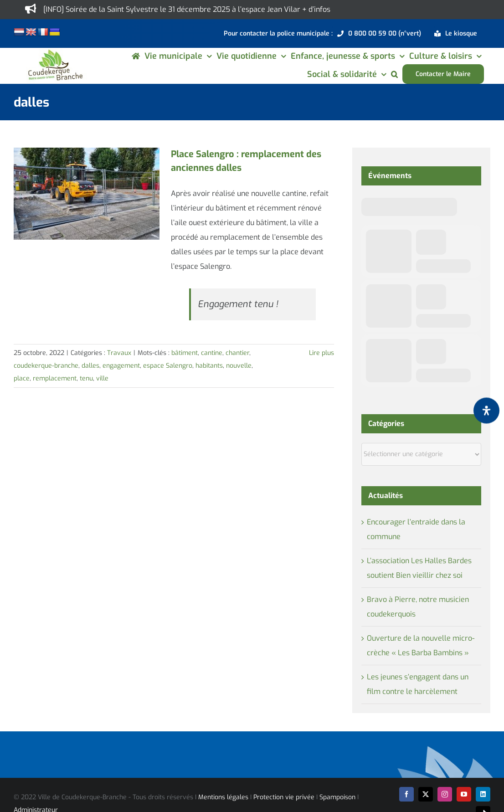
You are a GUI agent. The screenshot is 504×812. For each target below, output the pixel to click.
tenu (86, 378)
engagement (121, 366)
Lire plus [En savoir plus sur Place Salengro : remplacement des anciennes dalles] (321, 353)
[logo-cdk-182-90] (55, 52)
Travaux (119, 353)
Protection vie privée (284, 797)
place (22, 378)
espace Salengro (168, 366)
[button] (394, 74)
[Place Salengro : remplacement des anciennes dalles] (87, 194)
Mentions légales (223, 797)
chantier (237, 353)
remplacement (55, 378)
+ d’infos (316, 9)
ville (102, 378)
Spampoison (337, 797)
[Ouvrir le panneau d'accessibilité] (486, 411)
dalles (90, 366)
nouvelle (239, 366)
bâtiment (185, 353)
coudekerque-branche (46, 366)
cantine (212, 353)
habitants (209, 366)
